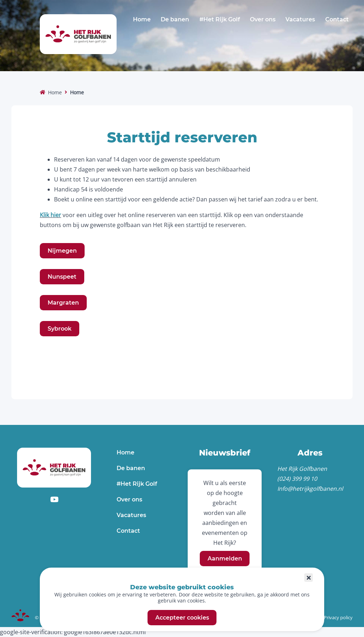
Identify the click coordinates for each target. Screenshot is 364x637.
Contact (337, 19)
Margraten (63, 303)
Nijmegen (62, 251)
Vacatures (300, 19)
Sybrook (60, 329)
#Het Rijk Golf (220, 19)
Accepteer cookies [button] (182, 618)
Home (142, 19)
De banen (175, 19)
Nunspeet (62, 277)
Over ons (263, 19)
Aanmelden (225, 559)
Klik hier (50, 215)
